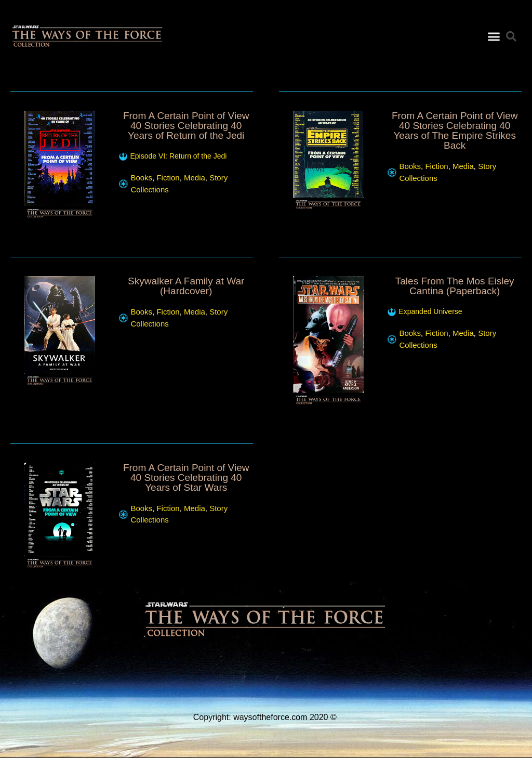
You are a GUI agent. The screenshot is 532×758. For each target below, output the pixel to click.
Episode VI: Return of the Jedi (178, 156)
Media (195, 178)
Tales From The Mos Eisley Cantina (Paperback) (455, 286)
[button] (494, 35)
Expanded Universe (430, 311)
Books (141, 178)
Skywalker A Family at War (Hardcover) (186, 286)
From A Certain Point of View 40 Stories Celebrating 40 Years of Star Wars (186, 478)
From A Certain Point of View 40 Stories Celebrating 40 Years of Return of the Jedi (186, 126)
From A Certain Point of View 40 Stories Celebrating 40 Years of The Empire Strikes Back (455, 130)
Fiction (168, 178)
